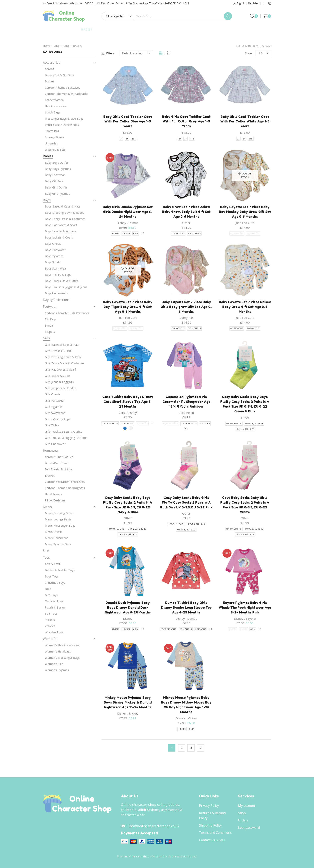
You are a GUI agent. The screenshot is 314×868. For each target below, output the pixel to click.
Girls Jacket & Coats (58, 376)
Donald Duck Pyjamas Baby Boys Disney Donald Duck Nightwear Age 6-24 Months (128, 607)
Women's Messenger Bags (62, 658)
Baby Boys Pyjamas (58, 169)
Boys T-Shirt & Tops (58, 275)
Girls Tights (52, 425)
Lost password (249, 828)
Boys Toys (52, 576)
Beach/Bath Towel (57, 463)
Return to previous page (254, 46)
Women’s (50, 639)
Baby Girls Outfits (56, 187)
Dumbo (134, 223)
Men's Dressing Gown (59, 513)
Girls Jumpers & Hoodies (61, 388)
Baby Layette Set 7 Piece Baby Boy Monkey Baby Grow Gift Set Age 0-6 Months (245, 212)
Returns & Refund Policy (212, 816)
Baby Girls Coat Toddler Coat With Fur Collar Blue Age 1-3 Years (128, 121)
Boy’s (53, 30)
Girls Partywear (55, 400)
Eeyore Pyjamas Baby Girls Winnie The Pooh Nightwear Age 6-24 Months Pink (245, 607)
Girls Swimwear (55, 413)
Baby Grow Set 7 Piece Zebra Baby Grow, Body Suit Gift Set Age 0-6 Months (186, 212)
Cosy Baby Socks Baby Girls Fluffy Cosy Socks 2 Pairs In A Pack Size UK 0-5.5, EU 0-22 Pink (186, 502)
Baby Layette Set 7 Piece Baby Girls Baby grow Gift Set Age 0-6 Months (186, 307)
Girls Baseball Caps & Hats (62, 345)
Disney (121, 223)
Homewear (157, 30)
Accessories (184, 30)
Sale (261, 30)
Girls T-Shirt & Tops (58, 419)
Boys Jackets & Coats (59, 237)
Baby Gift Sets (54, 181)
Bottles (50, 81)
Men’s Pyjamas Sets (58, 544)
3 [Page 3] (191, 748)
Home (47, 46)
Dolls (48, 589)
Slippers (50, 332)
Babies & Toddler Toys (60, 570)
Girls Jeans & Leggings (59, 382)
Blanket (50, 476)
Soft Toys (51, 614)
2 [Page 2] (182, 748)
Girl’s (70, 30)
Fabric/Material (55, 100)
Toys (207, 30)
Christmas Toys (55, 583)
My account (247, 806)
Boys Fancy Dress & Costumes (65, 219)
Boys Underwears (56, 293)
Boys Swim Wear (56, 268)
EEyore (251, 618)
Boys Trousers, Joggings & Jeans (66, 287)
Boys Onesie (53, 244)
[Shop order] (136, 53)
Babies (88, 30)
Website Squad (187, 856)
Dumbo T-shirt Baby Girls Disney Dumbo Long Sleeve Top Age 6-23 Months (186, 607)
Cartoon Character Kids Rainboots (67, 313)
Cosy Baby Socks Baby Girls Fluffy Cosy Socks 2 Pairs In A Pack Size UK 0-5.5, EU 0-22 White (245, 505)
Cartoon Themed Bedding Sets (65, 488)
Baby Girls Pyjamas (57, 194)
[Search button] (228, 16)
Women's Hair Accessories (62, 645)
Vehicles (50, 626)
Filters (108, 53)
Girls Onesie (53, 394)
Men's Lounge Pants (58, 519)
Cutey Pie (186, 318)
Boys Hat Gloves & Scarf (61, 225)
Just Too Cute (245, 223)
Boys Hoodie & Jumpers (60, 231)
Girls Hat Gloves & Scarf (60, 369)
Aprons (49, 69)
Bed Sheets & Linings (59, 469)
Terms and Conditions (215, 833)
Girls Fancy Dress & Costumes (65, 363)
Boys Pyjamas (54, 256)
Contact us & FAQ (212, 840)
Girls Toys (51, 595)
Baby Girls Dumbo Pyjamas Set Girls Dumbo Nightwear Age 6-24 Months (128, 212)
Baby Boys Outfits (57, 163)
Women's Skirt (54, 664)
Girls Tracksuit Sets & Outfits (63, 431)
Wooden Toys (54, 632)
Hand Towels (53, 494)
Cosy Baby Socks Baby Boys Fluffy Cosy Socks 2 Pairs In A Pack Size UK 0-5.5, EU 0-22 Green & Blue (245, 404)
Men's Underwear (56, 538)
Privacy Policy (209, 806)
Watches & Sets (55, 150)
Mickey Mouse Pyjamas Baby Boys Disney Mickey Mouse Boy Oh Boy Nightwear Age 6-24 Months (186, 705)
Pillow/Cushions (55, 500)
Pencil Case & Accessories (62, 125)
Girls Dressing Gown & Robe (63, 357)
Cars (122, 413)
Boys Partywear (55, 250)
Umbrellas (51, 143)
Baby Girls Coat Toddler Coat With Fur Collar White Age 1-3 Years (245, 121)
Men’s (47, 507)
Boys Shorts (53, 262)
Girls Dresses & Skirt (58, 351)
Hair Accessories (56, 106)
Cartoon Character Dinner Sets (65, 482)
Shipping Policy (210, 825)
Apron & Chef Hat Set (59, 457)
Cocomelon (186, 413)
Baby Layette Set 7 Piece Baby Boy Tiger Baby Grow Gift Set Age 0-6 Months (128, 307)
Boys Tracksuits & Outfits (61, 281)
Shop (57, 46)
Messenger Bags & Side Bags (64, 119)
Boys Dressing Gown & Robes (64, 213)
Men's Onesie (54, 532)
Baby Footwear (55, 175)
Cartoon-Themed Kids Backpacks (66, 94)
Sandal (49, 325)
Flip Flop (50, 319)
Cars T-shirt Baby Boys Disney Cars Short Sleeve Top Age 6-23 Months (128, 402)
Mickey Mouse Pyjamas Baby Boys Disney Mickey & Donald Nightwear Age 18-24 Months (128, 702)
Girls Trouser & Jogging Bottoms (66, 438)
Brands (157, 38)
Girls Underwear (55, 444)
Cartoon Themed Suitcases (62, 88)
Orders (243, 820)
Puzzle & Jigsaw (55, 607)
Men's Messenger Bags (60, 526)
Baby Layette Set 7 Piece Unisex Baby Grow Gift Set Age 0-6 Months (245, 307)
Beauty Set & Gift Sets (59, 75)
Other (186, 223)
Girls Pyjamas (54, 407)
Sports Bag (52, 131)
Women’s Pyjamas (57, 670)
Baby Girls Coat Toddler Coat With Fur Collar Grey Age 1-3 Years (186, 121)
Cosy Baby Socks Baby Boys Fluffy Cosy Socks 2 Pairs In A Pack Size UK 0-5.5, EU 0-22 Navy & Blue (128, 505)
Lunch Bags (52, 112)
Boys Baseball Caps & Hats (63, 206)
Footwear (131, 30)
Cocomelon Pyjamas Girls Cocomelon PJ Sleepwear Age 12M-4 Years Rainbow (186, 402)
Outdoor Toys (54, 601)
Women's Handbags (58, 651)
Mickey (134, 713)
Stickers (50, 620)
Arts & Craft (53, 564)
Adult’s (108, 30)
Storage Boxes (54, 137)
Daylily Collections (235, 30)
